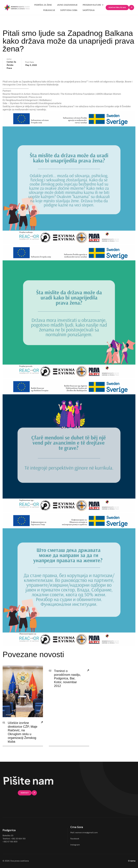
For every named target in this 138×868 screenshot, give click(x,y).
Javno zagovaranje (67, 5)
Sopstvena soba (69, 10)
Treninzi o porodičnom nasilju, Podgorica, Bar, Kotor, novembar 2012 (67, 678)
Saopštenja (89, 10)
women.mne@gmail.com (86, 832)
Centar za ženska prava (11, 65)
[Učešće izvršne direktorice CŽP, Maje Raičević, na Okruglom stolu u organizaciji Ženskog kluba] (42, 723)
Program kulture (93, 5)
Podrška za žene (43, 5)
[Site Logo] (17, 7)
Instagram (75, 845)
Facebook (75, 839)
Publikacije (49, 10)
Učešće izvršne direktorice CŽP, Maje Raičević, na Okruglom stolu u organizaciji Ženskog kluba (23, 732)
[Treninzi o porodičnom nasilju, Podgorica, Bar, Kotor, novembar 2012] (88, 671)
